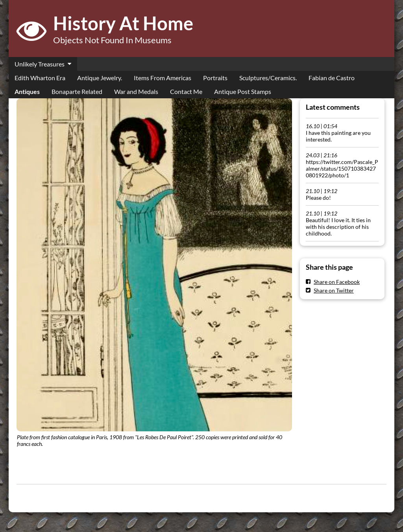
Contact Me (186, 91)
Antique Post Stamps (243, 91)
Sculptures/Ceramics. (268, 78)
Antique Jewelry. (100, 78)
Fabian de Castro (332, 78)
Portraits (215, 78)
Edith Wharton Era (40, 78)
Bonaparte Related (77, 91)
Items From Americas (163, 78)
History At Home (123, 23)
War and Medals (136, 91)
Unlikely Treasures (40, 64)
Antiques (27, 91)
